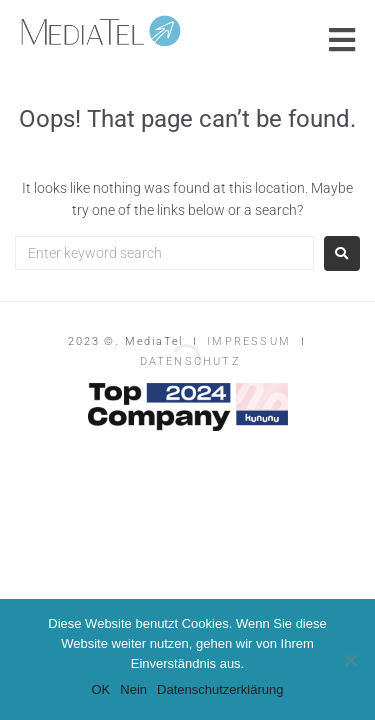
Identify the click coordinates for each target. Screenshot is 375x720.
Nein (133, 689)
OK (100, 689)
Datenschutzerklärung (220, 689)
